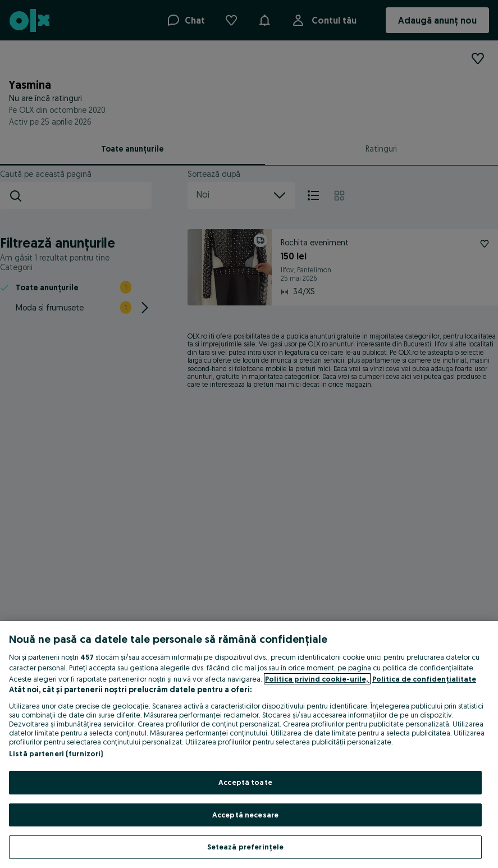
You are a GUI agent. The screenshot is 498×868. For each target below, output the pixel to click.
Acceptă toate (245, 782)
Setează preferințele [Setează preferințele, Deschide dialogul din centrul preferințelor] (246, 847)
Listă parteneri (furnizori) (56, 753)
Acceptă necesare (245, 815)
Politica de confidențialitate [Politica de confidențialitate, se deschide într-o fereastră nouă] (424, 679)
